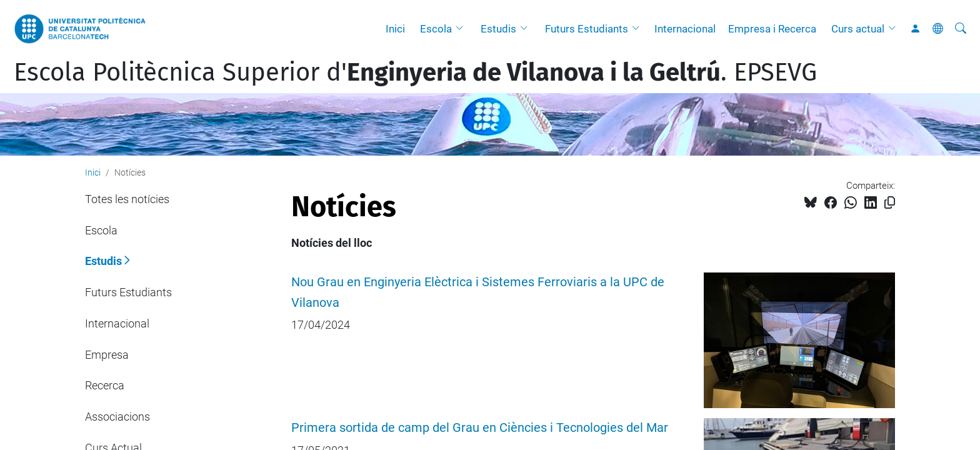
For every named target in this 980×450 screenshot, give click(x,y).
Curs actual (858, 29)
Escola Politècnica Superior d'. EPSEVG (415, 72)
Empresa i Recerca (772, 29)
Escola (436, 29)
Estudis (498, 29)
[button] (462, 29)
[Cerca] (961, 29)
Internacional (685, 29)
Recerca (105, 385)
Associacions (117, 417)
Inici (395, 29)
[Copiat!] (890, 203)
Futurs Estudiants (587, 29)
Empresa (107, 355)
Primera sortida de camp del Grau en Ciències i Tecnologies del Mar (480, 428)
